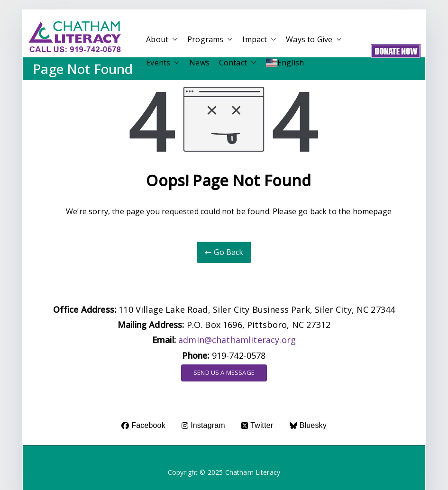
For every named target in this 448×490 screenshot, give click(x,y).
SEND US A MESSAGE (224, 372)
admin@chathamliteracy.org (237, 340)
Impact (259, 40)
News (199, 63)
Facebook (143, 425)
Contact (238, 63)
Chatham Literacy (253, 472)
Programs (210, 40)
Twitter (257, 425)
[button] (173, 40)
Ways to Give (314, 40)
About (162, 40)
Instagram (203, 425)
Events (163, 63)
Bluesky (308, 425)
